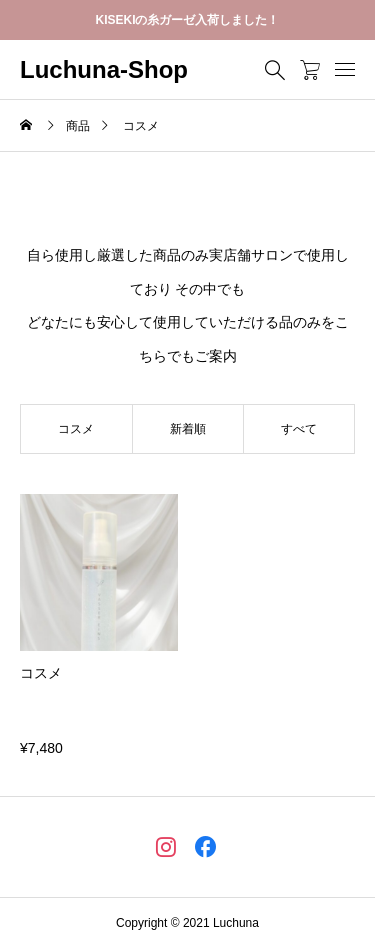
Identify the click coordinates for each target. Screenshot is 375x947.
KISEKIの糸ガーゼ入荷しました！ (187, 20)
